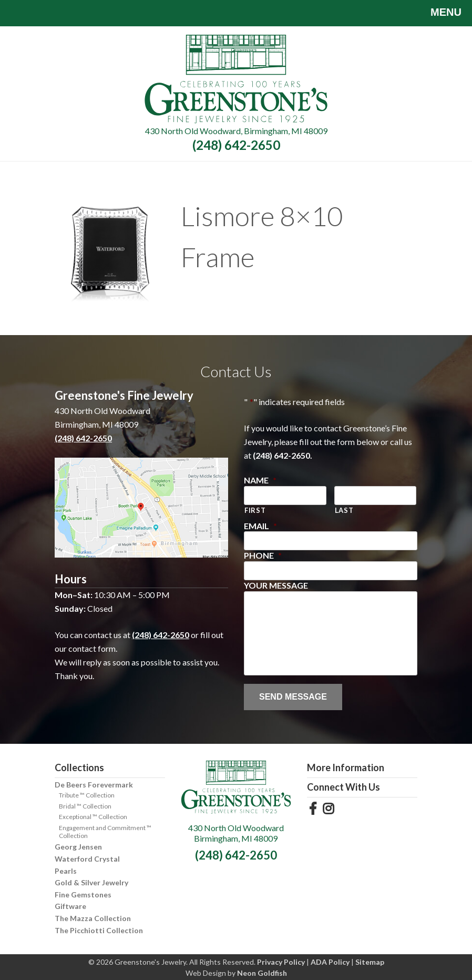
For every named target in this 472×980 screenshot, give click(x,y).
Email (260, 526)
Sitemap (370, 962)
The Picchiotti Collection (99, 930)
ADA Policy (330, 962)
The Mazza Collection (93, 918)
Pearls (66, 871)
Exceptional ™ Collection (93, 817)
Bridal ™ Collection (85, 806)
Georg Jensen (78, 847)
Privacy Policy (281, 962)
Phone (263, 555)
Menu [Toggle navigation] (438, 13)
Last (344, 510)
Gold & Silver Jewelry (91, 882)
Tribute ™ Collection (87, 795)
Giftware (70, 906)
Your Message (276, 585)
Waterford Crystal (87, 859)
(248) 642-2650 (236, 145)
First (255, 510)
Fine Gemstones (83, 895)
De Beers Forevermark (94, 785)
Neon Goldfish (262, 973)
